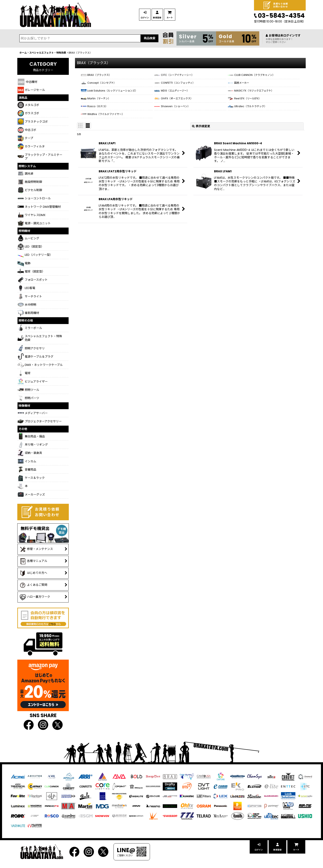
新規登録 (173, 18)
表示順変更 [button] (201, 140)
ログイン (150, 18)
